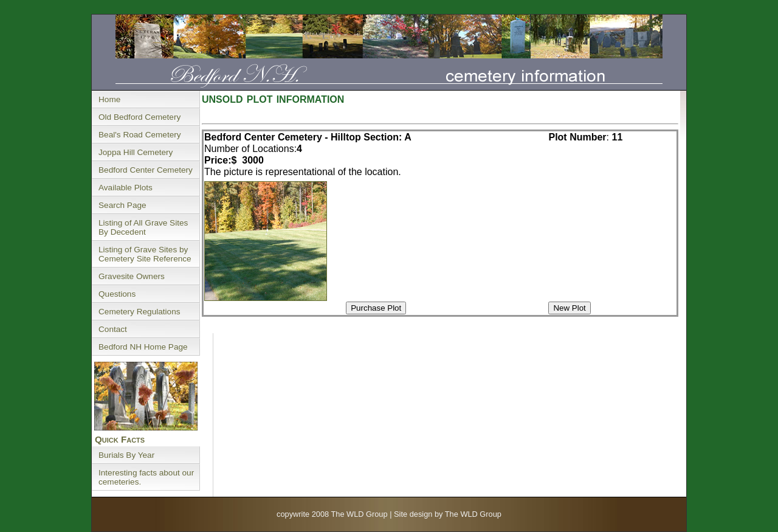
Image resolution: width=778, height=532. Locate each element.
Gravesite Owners (132, 276)
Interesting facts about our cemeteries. (146, 477)
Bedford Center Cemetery (146, 170)
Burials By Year (126, 455)
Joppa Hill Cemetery (136, 152)
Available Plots (126, 188)
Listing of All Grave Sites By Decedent (143, 227)
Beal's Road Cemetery (140, 135)
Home (109, 99)
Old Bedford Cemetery (139, 117)
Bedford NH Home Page (143, 347)
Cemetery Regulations (139, 312)
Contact (113, 329)
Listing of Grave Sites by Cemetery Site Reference (145, 254)
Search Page (122, 205)
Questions (117, 294)
